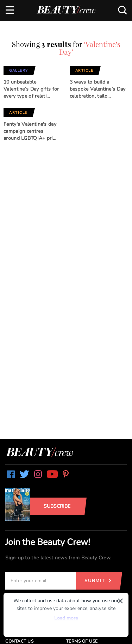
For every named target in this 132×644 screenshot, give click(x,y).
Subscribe (57, 506)
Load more (66, 618)
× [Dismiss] (120, 601)
